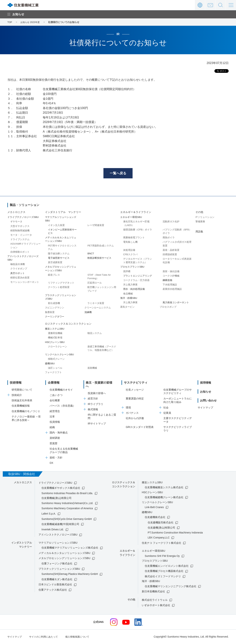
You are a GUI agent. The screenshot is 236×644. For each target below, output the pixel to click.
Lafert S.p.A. (49, 514)
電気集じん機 (130, 243)
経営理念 (55, 412)
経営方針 (93, 396)
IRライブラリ (96, 401)
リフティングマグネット (61, 283)
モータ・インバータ (21, 235)
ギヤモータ (16, 222)
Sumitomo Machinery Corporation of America (67, 509)
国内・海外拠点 (59, 433)
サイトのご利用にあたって (46, 637)
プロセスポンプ (168, 308)
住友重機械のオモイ (61, 390)
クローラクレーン (58, 347)
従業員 (167, 413)
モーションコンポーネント (25, 283)
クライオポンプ (19, 269)
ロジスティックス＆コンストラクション (68, 324)
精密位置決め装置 (20, 278)
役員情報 (55, 422)
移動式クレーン (56, 360)
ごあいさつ (56, 396)
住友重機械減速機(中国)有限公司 (60, 525)
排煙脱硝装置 (170, 255)
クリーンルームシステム (98, 308)
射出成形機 (54, 304)
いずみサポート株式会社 (156, 606)
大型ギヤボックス (20, 227)
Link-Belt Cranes (154, 508)
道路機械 (92, 368)
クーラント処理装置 (59, 288)
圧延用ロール (95, 283)
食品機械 (128, 294)
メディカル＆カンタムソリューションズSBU (64, 554)
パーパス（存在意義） (63, 406)
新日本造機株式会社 (153, 592)
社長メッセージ (135, 390)
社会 (166, 408)
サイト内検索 (221, 5)
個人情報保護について (81, 637)
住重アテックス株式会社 (53, 590)
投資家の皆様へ (97, 390)
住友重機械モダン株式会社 (57, 580)
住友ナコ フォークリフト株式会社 (162, 543)
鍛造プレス (54, 275)
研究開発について (22, 390)
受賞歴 (53, 444)
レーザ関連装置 (96, 226)
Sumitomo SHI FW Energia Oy (162, 556)
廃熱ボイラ (169, 238)
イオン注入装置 (56, 226)
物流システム (95, 334)
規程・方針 (56, 458)
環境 (128, 408)
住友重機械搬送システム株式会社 (164, 488)
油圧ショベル (55, 368)
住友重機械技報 (21, 406)
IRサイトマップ (97, 421)
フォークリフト (53, 373)
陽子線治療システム (59, 254)
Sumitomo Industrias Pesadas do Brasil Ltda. (67, 494)
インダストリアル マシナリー (63, 213)
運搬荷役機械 (55, 334)
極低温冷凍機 (18, 265)
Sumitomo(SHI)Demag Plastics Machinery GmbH (70, 575)
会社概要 (55, 401)
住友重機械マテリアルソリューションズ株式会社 (70, 548)
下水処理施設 (170, 285)
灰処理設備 (129, 251)
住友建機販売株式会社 (161, 523)
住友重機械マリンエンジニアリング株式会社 (171, 587)
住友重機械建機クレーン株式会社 (164, 498)
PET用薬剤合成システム (100, 246)
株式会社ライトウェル (155, 600)
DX (51, 464)
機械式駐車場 (55, 338)
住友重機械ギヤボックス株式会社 (61, 489)
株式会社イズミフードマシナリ (163, 577)
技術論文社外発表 (22, 401)
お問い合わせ (210, 5)
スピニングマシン (55, 308)
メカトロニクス (16, 213)
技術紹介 (17, 396)
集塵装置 (50, 313)
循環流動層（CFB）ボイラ (138, 230)
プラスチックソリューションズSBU (59, 569)
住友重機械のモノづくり (26, 412)
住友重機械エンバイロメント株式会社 (167, 566)
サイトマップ (205, 408)
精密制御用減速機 (20, 231)
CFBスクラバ (130, 255)
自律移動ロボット (20, 252)
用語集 (199, 232)
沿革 (52, 417)
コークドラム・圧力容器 (136, 281)
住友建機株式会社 (155, 518)
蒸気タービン (127, 308)
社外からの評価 (135, 419)
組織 (52, 428)
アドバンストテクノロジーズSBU (58, 535)
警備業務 (200, 222)
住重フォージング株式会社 (57, 564)
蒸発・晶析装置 (171, 251)
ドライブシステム (20, 240)
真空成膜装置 (55, 263)
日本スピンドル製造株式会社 (55, 585)
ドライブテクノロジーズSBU (55, 483)
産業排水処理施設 (172, 290)
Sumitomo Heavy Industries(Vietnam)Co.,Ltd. (67, 504)
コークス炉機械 (171, 276)
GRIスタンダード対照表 (140, 428)
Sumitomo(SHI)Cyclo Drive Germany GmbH (67, 520)
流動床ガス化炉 (171, 222)
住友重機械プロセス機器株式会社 (164, 572)
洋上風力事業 (130, 285)
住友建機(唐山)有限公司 (161, 528)
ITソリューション (205, 218)
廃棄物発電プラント (134, 238)
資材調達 (55, 439)
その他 (199, 213)
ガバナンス (132, 413)
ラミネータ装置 (96, 304)
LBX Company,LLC (159, 538)
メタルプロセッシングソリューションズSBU (64, 559)
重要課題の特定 (135, 399)
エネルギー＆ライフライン (136, 213)
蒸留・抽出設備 (171, 272)
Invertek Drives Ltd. (53, 530)
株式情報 (93, 406)
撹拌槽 (127, 272)
